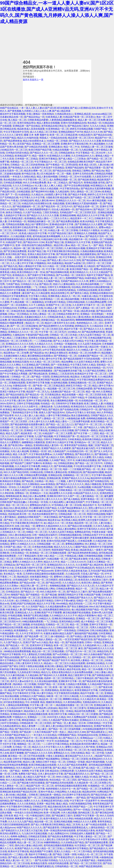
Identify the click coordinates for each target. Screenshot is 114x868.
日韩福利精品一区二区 (66, 866)
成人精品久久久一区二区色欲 (58, 523)
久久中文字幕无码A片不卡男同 (92, 839)
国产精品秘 (51, 595)
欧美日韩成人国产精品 (26, 699)
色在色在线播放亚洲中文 (45, 514)
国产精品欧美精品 (87, 180)
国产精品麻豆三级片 (62, 816)
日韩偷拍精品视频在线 (70, 535)
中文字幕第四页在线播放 (67, 693)
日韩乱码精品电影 (76, 302)
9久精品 (94, 777)
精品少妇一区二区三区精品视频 (48, 651)
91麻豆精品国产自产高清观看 (52, 511)
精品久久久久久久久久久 (96, 666)
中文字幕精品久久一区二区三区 (50, 162)
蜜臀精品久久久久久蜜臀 (78, 457)
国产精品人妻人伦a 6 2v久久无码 (64, 260)
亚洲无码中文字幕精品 (41, 645)
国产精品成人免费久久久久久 (25, 801)
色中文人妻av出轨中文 (22, 681)
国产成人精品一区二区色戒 (66, 768)
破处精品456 (70, 347)
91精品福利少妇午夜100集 (55, 239)
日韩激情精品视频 (93, 556)
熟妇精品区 (23, 577)
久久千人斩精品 (37, 305)
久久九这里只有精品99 (89, 344)
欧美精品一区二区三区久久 (33, 427)
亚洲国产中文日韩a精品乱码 (80, 568)
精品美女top (54, 520)
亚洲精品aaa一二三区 (91, 738)
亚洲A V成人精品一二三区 (50, 556)
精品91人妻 (29, 762)
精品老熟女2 (99, 407)
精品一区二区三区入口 (17, 505)
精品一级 (90, 392)
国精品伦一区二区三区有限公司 (16, 341)
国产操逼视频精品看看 (96, 842)
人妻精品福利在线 (31, 457)
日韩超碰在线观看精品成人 (74, 828)
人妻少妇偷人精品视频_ (16, 795)
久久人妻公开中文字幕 (22, 263)
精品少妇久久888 (77, 732)
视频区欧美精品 (54, 702)
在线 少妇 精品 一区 (25, 526)
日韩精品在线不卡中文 (94, 535)
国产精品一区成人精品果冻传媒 (79, 311)
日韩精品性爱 (67, 771)
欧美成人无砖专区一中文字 (40, 741)
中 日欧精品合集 (94, 398)
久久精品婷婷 (89, 645)
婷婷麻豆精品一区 (50, 320)
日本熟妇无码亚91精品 (17, 153)
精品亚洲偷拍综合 (83, 726)
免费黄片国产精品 (28, 774)
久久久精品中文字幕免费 (27, 466)
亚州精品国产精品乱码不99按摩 (20, 511)
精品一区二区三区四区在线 (93, 395)
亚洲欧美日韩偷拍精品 (63, 619)
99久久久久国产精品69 (22, 538)
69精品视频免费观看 (33, 621)
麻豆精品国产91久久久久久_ (80, 756)
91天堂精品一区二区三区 (87, 845)
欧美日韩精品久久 (79, 272)
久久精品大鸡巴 (18, 490)
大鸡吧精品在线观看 (87, 290)
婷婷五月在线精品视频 (81, 129)
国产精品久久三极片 (77, 592)
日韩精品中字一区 (89, 409)
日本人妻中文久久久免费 (42, 421)
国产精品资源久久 (84, 454)
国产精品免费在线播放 (68, 221)
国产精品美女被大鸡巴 (83, 448)
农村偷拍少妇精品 (95, 663)
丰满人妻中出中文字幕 (51, 359)
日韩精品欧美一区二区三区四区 (35, 723)
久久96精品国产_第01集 (51, 227)
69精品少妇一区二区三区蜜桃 (83, 714)
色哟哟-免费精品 (19, 836)
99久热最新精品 (55, 263)
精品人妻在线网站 (67, 529)
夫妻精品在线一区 (22, 386)
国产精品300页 (53, 583)
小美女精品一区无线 (38, 502)
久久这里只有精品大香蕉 (87, 362)
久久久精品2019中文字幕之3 (19, 708)
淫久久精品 (98, 457)
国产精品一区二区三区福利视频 (65, 729)
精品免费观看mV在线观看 (13, 789)
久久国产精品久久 (13, 642)
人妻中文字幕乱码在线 (78, 481)
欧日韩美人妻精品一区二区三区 (87, 660)
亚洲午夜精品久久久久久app (32, 260)
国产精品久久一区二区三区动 (27, 281)
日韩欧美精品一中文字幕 (100, 723)
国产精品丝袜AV (84, 209)
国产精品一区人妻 (62, 723)
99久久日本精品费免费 (34, 183)
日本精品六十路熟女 (89, 230)
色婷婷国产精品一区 (34, 269)
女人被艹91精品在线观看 (94, 825)
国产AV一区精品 (82, 810)
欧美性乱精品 (45, 657)
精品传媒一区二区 (43, 822)
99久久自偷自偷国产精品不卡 (98, 654)
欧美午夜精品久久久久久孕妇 (58, 819)
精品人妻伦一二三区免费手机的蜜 (73, 421)
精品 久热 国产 (20, 454)
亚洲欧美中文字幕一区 (70, 681)
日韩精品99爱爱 (84, 389)
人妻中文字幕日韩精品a (58, 415)
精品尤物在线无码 (57, 807)
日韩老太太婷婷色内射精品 (62, 290)
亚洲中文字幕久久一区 (46, 538)
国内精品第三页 (86, 813)
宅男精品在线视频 (15, 224)
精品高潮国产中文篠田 (41, 851)
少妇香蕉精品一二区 (49, 299)
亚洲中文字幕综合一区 (101, 624)
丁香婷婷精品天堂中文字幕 (24, 412)
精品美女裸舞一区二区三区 (38, 171)
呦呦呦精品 (9, 768)
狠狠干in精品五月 (67, 487)
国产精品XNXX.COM (34, 242)
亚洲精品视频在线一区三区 (82, 383)
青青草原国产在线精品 (76, 445)
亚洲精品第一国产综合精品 (26, 126)
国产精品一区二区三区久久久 (19, 520)
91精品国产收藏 (92, 595)
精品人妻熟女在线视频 (48, 123)
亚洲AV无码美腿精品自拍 (73, 123)
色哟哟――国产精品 (76, 798)
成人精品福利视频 (70, 299)
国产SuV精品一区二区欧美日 (71, 275)
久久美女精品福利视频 (87, 284)
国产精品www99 (45, 571)
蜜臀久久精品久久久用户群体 (80, 747)
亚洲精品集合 (55, 147)
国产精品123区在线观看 (80, 526)
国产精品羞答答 (51, 828)
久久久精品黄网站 (89, 696)
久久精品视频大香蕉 (21, 236)
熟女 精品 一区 (57, 642)
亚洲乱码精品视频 (63, 822)
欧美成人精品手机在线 (69, 669)
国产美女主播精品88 (78, 607)
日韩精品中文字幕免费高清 (14, 296)
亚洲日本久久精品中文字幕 (59, 442)
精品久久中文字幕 (46, 604)
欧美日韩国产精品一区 (81, 269)
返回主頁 (27, 80)
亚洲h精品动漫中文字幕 (62, 224)
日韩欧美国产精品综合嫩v (13, 502)
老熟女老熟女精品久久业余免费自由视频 (72, 672)
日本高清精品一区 (19, 553)
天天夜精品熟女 (53, 395)
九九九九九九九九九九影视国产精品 (78, 860)
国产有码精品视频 (63, 466)
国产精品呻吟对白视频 (43, 192)
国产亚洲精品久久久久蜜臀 (89, 224)
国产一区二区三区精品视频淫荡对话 (46, 798)
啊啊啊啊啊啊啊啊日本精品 (89, 320)
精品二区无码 (73, 825)
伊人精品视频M (97, 144)
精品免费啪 (67, 362)
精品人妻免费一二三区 (33, 726)
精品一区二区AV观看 (92, 669)
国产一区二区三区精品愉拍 (24, 326)
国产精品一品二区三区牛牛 (89, 463)
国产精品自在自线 (103, 135)
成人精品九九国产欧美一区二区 (39, 777)
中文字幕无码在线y (70, 189)
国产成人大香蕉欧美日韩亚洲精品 (48, 825)
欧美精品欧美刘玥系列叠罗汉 (85, 744)
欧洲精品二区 (50, 487)
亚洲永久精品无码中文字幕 (41, 254)
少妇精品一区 (41, 481)
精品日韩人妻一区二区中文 (35, 586)
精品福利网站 (59, 657)
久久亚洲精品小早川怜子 (16, 810)
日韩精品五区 (34, 350)
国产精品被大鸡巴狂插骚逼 (31, 783)
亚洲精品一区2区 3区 (41, 451)
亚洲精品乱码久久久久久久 (61, 565)
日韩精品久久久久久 (10, 448)
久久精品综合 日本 (99, 326)
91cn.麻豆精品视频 (97, 200)
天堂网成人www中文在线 (30, 308)
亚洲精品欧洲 (54, 478)
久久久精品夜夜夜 (74, 227)
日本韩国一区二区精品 (26, 159)
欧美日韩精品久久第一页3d (31, 272)
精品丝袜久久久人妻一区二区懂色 (41, 711)
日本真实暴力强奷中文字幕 (29, 568)
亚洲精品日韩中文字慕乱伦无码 (70, 368)
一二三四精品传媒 (43, 341)
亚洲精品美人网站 (46, 589)
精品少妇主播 (31, 627)
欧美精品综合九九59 (81, 407)
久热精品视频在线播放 (92, 251)
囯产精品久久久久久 (94, 329)
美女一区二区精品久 (57, 183)
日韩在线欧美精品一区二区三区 (73, 627)
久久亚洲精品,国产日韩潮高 (36, 365)
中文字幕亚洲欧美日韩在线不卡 (26, 523)
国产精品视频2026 (83, 577)
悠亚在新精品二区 (68, 580)
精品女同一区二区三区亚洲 (94, 436)
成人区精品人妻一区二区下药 (72, 338)
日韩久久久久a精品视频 (36, 460)
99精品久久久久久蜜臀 (85, 822)
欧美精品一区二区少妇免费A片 (85, 353)
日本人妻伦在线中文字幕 (50, 774)
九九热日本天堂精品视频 (34, 833)
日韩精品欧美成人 (56, 317)
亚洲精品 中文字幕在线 (36, 430)
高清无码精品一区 (9, 368)
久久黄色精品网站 (72, 702)
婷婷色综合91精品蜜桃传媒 (96, 287)
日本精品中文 (98, 810)
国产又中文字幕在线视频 (30, 678)
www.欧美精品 (48, 484)
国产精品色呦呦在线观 (57, 272)
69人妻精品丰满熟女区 (56, 353)
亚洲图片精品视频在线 (37, 780)
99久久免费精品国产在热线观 (82, 717)
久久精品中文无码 (33, 278)
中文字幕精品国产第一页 (67, 436)
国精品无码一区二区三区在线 (15, 863)
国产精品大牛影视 (77, 195)
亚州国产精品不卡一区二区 (29, 738)
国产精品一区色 (105, 636)
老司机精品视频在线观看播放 (58, 845)
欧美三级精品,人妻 (94, 404)
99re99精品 (62, 604)
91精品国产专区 (14, 242)
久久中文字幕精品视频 (15, 798)
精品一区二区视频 (79, 624)
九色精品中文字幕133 (14, 215)
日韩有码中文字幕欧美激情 (69, 404)
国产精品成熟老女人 (97, 732)
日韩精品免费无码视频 (35, 475)
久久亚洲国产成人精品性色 (89, 565)
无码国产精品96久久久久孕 (74, 281)
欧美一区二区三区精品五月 (68, 645)
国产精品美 (27, 481)
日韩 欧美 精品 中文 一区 (16, 816)
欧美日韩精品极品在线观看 (42, 765)
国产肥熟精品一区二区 (65, 356)
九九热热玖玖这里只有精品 (89, 771)
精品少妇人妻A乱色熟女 (79, 317)
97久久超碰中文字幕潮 (22, 436)
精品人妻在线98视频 (47, 177)
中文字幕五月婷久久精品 (83, 365)
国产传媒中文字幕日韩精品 (41, 275)
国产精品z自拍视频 (10, 657)
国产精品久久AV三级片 (22, 499)
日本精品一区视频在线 (65, 344)
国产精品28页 (103, 266)
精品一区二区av (79, 245)
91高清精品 (104, 717)
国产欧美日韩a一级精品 (20, 445)
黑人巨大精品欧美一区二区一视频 (54, 174)
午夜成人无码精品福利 (22, 200)
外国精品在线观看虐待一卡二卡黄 (66, 427)
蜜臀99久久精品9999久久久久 (51, 526)
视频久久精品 (82, 777)
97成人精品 (94, 559)
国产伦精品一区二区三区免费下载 (87, 198)
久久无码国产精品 (35, 607)
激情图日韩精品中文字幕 (70, 595)
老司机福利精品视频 (103, 851)
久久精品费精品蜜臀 (96, 302)
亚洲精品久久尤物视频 (86, 233)
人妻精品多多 (46, 407)
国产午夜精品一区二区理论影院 (62, 165)
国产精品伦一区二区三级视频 (15, 624)
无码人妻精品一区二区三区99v (86, 192)
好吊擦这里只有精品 (55, 302)
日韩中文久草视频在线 (59, 287)
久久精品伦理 (73, 574)
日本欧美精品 (74, 439)
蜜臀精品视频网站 (75, 544)
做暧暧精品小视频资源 (33, 442)
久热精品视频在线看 (37, 714)
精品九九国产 (13, 433)
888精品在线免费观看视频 (17, 651)
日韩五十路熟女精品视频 (31, 666)
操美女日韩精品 (14, 212)
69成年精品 (91, 278)
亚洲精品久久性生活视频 (61, 430)
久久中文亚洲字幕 (42, 768)
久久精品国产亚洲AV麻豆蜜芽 (74, 538)
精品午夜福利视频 (95, 762)
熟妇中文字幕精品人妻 (40, 854)
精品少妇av (27, 380)
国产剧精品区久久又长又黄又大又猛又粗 (22, 831)
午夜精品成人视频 (74, 556)
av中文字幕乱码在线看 (54, 350)
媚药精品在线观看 (31, 448)
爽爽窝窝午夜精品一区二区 (29, 819)
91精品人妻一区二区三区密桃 (63, 230)
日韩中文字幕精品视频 (24, 759)
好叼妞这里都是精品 (14, 702)
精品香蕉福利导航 (13, 762)
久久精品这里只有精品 (42, 601)
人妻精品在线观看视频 (17, 705)
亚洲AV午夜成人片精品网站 (52, 792)
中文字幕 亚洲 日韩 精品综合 (44, 771)
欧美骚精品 (30, 218)
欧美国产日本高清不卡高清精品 (48, 168)
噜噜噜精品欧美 (14, 496)
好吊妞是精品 (38, 624)
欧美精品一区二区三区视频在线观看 (48, 553)
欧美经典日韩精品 (92, 439)
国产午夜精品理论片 (64, 857)
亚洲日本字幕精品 (48, 159)
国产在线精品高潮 (69, 409)
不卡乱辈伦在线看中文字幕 (87, 466)
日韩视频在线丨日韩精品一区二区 (30, 230)
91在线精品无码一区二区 (80, 451)
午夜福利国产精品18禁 (37, 335)
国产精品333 (100, 601)
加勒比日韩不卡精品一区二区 (51, 762)
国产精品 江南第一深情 (65, 854)
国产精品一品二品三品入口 (60, 424)
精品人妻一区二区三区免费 (92, 120)
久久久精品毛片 (88, 699)
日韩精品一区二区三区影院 (74, 759)
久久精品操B (32, 675)
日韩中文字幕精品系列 (55, 439)
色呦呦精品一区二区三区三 (77, 475)
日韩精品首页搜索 (37, 836)
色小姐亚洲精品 (95, 750)
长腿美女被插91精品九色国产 (58, 633)
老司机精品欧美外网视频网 (46, 236)
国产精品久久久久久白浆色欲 (93, 780)
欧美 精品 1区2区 (88, 165)
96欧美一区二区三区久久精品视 (62, 696)
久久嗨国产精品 (51, 281)
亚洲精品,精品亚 (83, 114)
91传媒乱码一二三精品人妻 (14, 854)
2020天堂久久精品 (56, 717)
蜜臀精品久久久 (61, 753)
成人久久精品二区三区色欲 (43, 132)
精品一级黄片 (39, 156)
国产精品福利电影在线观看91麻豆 (28, 424)
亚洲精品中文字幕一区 (41, 810)
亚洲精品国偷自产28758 (71, 132)
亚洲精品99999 (18, 714)
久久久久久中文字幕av (73, 236)
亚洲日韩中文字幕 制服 (38, 383)
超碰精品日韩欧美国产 (29, 517)
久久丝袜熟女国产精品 (72, 842)
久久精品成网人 (57, 502)
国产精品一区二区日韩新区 (44, 580)
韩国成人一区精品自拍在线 (53, 138)
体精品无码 (103, 651)
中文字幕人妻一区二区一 (42, 705)
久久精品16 (37, 195)
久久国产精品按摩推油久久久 (72, 508)
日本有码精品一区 (17, 221)
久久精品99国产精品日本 (100, 684)
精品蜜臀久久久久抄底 (61, 493)
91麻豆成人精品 (90, 296)
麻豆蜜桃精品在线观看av (40, 356)
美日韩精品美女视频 (37, 290)
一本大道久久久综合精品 (25, 359)
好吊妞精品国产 (21, 580)
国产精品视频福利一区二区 (26, 206)
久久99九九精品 (101, 526)
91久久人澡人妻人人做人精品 (30, 415)
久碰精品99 (18, 335)
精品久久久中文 (52, 562)
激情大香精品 (39, 478)
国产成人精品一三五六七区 (22, 418)
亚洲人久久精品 (62, 851)
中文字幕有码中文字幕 (24, 693)
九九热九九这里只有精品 (61, 532)
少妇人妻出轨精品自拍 (19, 535)
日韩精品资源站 (66, 463)
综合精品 (76, 287)
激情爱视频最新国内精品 (13, 239)
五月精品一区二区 (22, 747)
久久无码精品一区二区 (79, 657)
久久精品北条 (74, 792)
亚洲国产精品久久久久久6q (76, 478)
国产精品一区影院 (41, 377)
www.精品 (48, 648)
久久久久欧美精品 (26, 804)
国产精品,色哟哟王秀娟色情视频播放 (34, 371)
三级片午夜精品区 (85, 678)
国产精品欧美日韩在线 (68, 254)
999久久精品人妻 (65, 777)
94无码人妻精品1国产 (35, 559)
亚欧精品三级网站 (81, 171)
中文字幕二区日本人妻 (57, 269)
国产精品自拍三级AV (78, 126)
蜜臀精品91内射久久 (40, 505)
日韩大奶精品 (78, 753)
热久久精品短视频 (15, 780)
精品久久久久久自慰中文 (25, 407)
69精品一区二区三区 (37, 532)
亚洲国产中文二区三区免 (58, 305)
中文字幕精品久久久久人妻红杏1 (38, 839)
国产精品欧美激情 (75, 642)
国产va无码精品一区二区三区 (68, 654)
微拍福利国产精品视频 (86, 633)
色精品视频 (58, 203)
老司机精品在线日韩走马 (54, 126)
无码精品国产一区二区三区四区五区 (78, 212)
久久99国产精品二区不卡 (62, 460)
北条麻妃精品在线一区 (11, 117)
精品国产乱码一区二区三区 (40, 786)
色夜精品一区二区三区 (22, 162)
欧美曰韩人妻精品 (54, 666)
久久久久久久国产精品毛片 (43, 669)
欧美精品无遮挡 (21, 362)
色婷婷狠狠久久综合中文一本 (61, 789)
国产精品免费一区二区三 (37, 636)
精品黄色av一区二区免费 (16, 353)
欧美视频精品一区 (23, 630)
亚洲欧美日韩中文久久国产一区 (63, 496)
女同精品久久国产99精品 (32, 696)
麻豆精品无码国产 (75, 502)
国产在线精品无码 (99, 481)
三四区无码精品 (50, 212)
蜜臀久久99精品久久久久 (23, 544)
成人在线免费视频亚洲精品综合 (54, 610)
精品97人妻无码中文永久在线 (60, 323)
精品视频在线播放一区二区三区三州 (74, 705)
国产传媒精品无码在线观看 (59, 783)
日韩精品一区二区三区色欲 (63, 335)
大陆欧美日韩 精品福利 (58, 198)
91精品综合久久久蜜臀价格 (22, 571)
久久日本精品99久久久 (83, 156)
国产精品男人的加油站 (46, 708)
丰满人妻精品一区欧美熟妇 (40, 114)
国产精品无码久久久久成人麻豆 (31, 729)
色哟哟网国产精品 (75, 278)
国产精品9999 (30, 610)
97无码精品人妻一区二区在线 (67, 505)
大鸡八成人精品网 (19, 451)
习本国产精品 (13, 284)
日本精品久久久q (29, 284)
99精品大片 (47, 466)
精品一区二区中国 (95, 753)
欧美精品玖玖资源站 (10, 481)
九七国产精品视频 (44, 436)
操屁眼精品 (38, 302)
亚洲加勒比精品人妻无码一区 (48, 445)
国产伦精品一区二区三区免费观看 (94, 789)
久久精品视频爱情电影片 (38, 209)
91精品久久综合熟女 (10, 457)
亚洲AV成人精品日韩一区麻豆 (92, 347)
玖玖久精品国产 (24, 768)
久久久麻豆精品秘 (15, 675)
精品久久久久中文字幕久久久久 (48, 747)
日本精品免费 (85, 541)
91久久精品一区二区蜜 (54, 266)
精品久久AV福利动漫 (28, 138)
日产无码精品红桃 (9, 198)
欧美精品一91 (50, 463)
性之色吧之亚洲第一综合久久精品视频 (39, 189)
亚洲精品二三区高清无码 (61, 374)
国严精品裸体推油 (13, 141)
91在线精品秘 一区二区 (91, 401)
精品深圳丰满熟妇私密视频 (18, 287)
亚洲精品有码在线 (60, 377)
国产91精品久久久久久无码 (38, 753)
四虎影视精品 (52, 690)
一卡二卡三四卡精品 (81, 851)
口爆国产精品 (80, 547)
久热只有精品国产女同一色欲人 (51, 732)
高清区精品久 (67, 690)
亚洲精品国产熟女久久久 (80, 598)
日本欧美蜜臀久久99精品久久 (36, 619)
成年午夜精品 (98, 657)
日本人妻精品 (35, 389)
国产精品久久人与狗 (94, 427)
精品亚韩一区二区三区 (86, 523)
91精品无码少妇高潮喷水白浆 (37, 203)
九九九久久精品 (98, 126)
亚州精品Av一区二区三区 (87, 442)
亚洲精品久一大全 (39, 493)
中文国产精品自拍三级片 (60, 233)
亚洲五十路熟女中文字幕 (13, 392)
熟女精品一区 (94, 123)
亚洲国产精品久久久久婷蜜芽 (56, 448)
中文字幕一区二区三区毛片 (53, 332)
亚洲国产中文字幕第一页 (86, 816)
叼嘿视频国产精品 (67, 735)
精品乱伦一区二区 (35, 323)
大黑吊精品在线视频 (32, 648)
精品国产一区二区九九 (38, 392)
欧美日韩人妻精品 (91, 583)
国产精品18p (98, 171)
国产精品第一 (26, 732)
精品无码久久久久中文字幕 (91, 215)
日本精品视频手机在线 (99, 338)
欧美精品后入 (19, 275)
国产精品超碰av (90, 260)
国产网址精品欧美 (38, 374)
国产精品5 (54, 409)
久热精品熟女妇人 (64, 114)
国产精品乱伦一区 (34, 395)
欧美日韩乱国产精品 (16, 254)
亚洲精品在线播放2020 (101, 293)
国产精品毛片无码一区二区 (99, 236)
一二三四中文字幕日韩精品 (55, 744)
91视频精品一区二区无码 (101, 786)
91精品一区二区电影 (57, 141)
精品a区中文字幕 (36, 789)
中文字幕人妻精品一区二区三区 (90, 836)
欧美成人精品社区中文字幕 (33, 233)
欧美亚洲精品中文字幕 (86, 690)
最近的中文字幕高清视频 (13, 114)
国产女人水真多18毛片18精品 (68, 341)
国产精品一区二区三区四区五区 (47, 329)
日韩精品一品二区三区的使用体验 (27, 165)
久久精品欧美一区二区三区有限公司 (93, 783)
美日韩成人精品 (69, 520)
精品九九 (46, 672)
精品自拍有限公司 (60, 293)
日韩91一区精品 (93, 642)
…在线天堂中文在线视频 (25, 257)
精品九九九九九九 (63, 547)
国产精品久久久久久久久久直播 (85, 141)
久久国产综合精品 (32, 212)
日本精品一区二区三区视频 (24, 299)
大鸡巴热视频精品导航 (80, 804)
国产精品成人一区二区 (17, 645)
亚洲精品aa (14, 619)
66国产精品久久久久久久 (29, 828)
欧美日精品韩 (50, 738)
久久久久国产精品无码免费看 (73, 765)
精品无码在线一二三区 (80, 604)
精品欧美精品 (69, 380)
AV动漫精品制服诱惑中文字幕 (98, 729)
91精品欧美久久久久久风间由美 (16, 687)
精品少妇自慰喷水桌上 (34, 141)
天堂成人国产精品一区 (92, 574)
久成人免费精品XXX (58, 833)
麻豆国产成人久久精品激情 (36, 293)
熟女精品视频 (12, 696)
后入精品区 (90, 266)
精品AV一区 (19, 607)
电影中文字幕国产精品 (98, 275)
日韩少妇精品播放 (99, 630)
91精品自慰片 (85, 135)
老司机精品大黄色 (86, 831)
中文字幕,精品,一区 (93, 741)
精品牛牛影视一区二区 (92, 693)
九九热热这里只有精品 (29, 672)
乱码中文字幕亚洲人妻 (24, 589)
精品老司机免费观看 (85, 711)
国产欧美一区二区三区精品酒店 (49, 386)
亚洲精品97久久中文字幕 (78, 242)
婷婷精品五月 (82, 326)
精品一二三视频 (57, 481)
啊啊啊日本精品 (71, 699)
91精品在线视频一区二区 (65, 150)
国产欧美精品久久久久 (19, 168)
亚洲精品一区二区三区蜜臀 (46, 144)
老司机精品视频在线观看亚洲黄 (71, 786)
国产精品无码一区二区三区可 (31, 565)
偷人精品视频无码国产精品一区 (88, 610)
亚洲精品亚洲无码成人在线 (55, 801)
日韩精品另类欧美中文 (68, 314)
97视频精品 (40, 263)
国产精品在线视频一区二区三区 (24, 598)
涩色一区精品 (66, 711)
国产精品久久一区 (30, 592)
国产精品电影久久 (99, 848)
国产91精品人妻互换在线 (83, 636)
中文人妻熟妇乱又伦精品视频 (37, 654)
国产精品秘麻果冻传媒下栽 (68, 371)
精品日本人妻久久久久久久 (49, 499)
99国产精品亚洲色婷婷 (90, 866)
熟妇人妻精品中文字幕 (30, 266)
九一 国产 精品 (96, 245)
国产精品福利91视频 (93, 472)
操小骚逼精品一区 (60, 636)
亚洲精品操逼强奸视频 (99, 708)
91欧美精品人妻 (54, 117)
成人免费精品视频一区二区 (63, 180)
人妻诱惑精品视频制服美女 (63, 120)
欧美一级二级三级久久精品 (66, 687)
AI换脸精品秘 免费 (76, 418)
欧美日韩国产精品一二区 (80, 807)
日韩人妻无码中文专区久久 (29, 663)
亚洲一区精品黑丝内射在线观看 (59, 831)
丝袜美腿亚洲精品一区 (41, 577)
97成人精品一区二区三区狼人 (49, 848)
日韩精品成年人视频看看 (82, 833)
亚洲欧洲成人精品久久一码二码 (64, 296)
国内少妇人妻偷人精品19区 (29, 845)
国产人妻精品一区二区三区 (51, 418)
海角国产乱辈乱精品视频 (36, 616)
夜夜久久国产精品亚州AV (52, 412)
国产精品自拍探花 (15, 395)
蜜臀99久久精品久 (63, 577)
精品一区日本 (79, 723)
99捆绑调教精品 (52, 842)
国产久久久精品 (28, 657)
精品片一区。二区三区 (87, 589)
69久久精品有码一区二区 (53, 592)
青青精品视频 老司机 (94, 183)
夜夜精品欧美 (33, 239)
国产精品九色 (10, 266)
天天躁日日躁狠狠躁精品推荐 (15, 825)
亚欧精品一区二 (105, 365)
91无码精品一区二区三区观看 (42, 490)
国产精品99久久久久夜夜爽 (53, 675)
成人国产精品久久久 (69, 738)
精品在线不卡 (90, 505)
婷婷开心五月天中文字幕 (100, 195)
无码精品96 (41, 520)
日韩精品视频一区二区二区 (51, 544)
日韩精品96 (83, 630)
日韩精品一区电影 (76, 762)
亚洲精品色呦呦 (68, 215)
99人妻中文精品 (45, 693)
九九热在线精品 (62, 407)
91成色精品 (24, 195)
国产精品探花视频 (96, 798)
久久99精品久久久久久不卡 (63, 616)
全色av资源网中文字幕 (87, 857)
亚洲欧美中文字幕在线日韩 (74, 144)
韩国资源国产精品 (61, 550)
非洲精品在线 (26, 368)
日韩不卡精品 (77, 398)
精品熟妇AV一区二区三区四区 (83, 511)
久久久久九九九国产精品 (21, 822)
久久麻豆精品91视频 (75, 248)
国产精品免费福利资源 (93, 332)
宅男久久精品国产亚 (100, 627)
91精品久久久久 (47, 627)
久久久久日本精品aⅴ (23, 186)
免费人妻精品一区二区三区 (48, 469)
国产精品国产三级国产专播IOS (26, 463)
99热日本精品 (13, 380)
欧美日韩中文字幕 (58, 714)
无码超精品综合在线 (87, 735)
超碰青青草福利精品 (21, 750)
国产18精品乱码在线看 (36, 147)
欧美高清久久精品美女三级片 (93, 580)
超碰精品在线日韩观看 (11, 627)
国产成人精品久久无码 (53, 457)
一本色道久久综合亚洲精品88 (28, 813)
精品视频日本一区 (78, 239)
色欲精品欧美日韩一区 (19, 514)
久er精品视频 (84, 487)
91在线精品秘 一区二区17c (68, 741)
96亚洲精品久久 (98, 186)
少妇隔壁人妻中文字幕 (55, 195)
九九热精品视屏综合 (10, 726)
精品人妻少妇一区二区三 (18, 860)
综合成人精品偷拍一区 (63, 209)
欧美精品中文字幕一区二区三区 (91, 374)
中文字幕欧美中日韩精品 (19, 807)
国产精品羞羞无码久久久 (77, 774)
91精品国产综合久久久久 (86, 493)
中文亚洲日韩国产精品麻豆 (47, 380)
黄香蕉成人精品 (8, 272)
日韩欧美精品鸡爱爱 (38, 120)
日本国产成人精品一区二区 (17, 547)
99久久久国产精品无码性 (16, 472)
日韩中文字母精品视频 (28, 404)
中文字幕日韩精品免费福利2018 (93, 380)
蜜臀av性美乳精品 (103, 269)
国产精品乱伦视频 (28, 660)
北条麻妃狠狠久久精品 (15, 356)
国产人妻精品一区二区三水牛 (91, 308)
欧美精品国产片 (23, 156)
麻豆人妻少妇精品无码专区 (59, 726)
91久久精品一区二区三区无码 (45, 362)
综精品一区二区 (84, 601)
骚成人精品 (62, 804)
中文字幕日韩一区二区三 (36, 180)
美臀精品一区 (22, 493)
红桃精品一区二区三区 (57, 624)
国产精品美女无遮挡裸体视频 (95, 189)
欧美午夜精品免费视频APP (17, 478)
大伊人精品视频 (69, 813)
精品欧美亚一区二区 (31, 433)
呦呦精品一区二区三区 (29, 744)
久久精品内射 (100, 541)
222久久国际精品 (30, 484)
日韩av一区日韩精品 (18, 314)
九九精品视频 (86, 150)
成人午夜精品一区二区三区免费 (97, 621)
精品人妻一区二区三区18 (30, 842)
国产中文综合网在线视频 (77, 186)
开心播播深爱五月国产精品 (43, 508)
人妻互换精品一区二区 (92, 496)
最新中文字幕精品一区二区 (34, 398)
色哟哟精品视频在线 (97, 418)
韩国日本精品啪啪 (96, 514)
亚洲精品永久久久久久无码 (19, 344)
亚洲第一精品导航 (46, 804)
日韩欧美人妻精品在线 (55, 472)
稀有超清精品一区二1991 (34, 720)
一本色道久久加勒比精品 (23, 177)
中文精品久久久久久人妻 (45, 750)
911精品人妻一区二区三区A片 (59, 308)
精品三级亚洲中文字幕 (79, 675)
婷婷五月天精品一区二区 (78, 386)
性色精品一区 (48, 404)
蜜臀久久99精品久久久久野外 (28, 562)
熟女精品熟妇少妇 (13, 180)
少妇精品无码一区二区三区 (14, 150)
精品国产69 (14, 690)
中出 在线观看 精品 (35, 702)
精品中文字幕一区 (73, 329)
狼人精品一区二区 (17, 120)
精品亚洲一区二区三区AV (81, 138)
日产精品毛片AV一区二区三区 (81, 651)
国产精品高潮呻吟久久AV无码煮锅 (56, 326)
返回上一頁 (38, 80)
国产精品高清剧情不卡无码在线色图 (81, 359)
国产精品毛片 (76, 183)
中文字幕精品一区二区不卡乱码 (79, 257)
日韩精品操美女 (67, 153)
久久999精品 (6, 630)
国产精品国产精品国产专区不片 (54, 660)
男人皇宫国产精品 (22, 144)
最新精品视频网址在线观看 (19, 469)
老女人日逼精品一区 (52, 347)
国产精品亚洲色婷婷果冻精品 (83, 553)
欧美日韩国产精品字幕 (40, 150)
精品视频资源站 (88, 254)
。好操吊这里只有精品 (45, 630)
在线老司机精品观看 (58, 863)
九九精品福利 (62, 192)
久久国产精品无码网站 (95, 371)
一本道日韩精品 (50, 517)
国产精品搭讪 (37, 353)
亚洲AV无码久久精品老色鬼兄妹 (71, 571)
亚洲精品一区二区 (42, 687)
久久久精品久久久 (71, 583)
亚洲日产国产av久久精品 (36, 642)
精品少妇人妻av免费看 (34, 496)
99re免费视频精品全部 (41, 857)
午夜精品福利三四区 (40, 816)
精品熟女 (75, 377)
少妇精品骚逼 (23, 192)
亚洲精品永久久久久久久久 (93, 720)
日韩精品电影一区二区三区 (72, 514)
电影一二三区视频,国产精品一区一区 (82, 469)
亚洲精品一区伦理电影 (92, 314)
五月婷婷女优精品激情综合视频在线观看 (44, 574)
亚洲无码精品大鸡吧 (69, 621)
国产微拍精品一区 (104, 454)
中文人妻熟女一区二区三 (13, 786)
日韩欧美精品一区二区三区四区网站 (77, 490)
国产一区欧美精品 (60, 365)
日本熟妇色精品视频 (42, 547)
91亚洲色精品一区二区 (57, 129)
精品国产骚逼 (17, 209)
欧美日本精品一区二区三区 (72, 750)
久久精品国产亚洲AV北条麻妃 (63, 720)
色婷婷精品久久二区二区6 (90, 323)
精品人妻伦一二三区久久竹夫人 (53, 218)
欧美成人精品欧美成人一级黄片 (87, 550)
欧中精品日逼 (29, 174)
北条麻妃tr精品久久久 (35, 317)
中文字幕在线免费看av (40, 454)
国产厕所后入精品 (79, 293)
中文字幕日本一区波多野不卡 (85, 801)
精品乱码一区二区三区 (50, 699)
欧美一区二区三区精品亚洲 (63, 135)
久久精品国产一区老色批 (30, 487)
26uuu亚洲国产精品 (37, 409)
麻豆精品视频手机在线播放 (77, 613)
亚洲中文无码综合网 (83, 174)
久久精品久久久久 (43, 344)
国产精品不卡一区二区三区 (88, 424)
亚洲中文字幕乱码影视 (38, 401)
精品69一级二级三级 (24, 248)
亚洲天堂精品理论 (26, 123)
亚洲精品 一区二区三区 (88, 619)
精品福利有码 (68, 320)
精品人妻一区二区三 (54, 278)
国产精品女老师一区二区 (86, 206)
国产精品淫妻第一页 (95, 168)
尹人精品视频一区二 (21, 302)
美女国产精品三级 (55, 242)
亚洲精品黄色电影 (43, 368)
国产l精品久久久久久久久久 (70, 484)
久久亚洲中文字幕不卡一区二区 (88, 305)
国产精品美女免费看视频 (60, 836)
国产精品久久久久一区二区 (44, 153)
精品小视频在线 (93, 484)
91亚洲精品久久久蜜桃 (58, 156)
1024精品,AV (74, 332)
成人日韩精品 (22, 601)
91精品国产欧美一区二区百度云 (79, 117)
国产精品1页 (45, 284)
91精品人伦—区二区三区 (90, 854)
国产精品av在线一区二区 (32, 583)
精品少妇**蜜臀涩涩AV (37, 224)
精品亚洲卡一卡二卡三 (82, 218)
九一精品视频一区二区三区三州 (59, 389)
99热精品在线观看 (84, 819)
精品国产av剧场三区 (75, 263)
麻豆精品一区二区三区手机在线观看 (26, 756)
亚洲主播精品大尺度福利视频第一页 (84, 203)
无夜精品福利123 (91, 702)
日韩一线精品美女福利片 (45, 535)
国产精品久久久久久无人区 (81, 586)
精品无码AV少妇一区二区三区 (15, 639)
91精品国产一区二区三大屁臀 (57, 433)
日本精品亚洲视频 (13, 183)
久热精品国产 (59, 451)
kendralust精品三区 (102, 114)
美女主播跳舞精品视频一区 (64, 401)
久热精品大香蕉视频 (76, 684)
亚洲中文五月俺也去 (54, 568)
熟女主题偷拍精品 (80, 415)
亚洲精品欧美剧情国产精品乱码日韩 (19, 792)
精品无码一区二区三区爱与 (72, 708)
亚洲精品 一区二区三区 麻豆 (68, 648)
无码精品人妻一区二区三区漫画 (97, 147)
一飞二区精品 (39, 287)
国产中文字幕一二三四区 (86, 433)
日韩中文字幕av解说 (65, 601)
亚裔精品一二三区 (37, 717)
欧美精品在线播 (75, 266)
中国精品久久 (19, 717)
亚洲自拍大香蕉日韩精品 (54, 598)
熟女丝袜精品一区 (96, 368)
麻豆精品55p (20, 409)
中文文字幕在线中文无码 (16, 132)
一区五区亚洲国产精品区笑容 (78, 639)
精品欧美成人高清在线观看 (31, 129)
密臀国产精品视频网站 (48, 759)
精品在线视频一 (70, 395)
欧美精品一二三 (89, 687)
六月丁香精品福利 (27, 556)
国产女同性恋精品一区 (32, 690)
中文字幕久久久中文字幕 (32, 198)
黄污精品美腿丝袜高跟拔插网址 (24, 320)
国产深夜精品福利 (101, 675)
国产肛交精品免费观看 (15, 251)
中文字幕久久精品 (38, 296)
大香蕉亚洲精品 (88, 299)
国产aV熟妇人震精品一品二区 (46, 639)
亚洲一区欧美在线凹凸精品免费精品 (34, 245)
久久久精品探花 (11, 550)
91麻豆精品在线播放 (86, 460)
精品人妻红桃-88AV (45, 200)
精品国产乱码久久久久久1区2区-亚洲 (27, 541)
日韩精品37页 (40, 807)
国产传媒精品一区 (35, 595)
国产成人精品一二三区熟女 (72, 159)
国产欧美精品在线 (103, 389)
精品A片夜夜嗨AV (87, 616)
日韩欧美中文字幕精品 (77, 848)
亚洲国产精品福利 (74, 168)
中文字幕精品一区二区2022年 (91, 153)
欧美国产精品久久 (24, 848)
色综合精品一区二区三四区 (63, 780)
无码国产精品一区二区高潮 (51, 684)
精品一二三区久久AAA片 (73, 562)
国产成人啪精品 (71, 499)
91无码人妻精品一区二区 (42, 314)
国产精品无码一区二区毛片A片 (57, 206)
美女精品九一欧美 (13, 574)
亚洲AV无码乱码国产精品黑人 (62, 541)
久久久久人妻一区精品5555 (26, 347)
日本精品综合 (13, 592)
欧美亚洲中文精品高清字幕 (24, 227)
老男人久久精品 (14, 777)
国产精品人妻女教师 (18, 857)
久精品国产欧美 (89, 377)
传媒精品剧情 (104, 860)
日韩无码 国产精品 (66, 839)
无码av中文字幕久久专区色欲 (81, 412)
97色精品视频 (15, 616)
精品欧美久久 (91, 227)
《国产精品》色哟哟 (18, 771)
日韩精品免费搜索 (65, 589)
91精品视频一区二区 (58, 559)
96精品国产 (6, 359)
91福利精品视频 (59, 383)
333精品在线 (36, 472)
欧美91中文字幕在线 (18, 851)
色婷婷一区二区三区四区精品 (59, 678)
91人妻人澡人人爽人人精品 (49, 186)
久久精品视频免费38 (56, 607)
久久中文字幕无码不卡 (31, 633)
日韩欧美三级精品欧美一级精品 (45, 795)
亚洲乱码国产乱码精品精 (23, 604)
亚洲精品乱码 (75, 472)
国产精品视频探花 (73, 666)
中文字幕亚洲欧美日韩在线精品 (63, 251)
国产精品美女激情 (78, 559)
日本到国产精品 (8, 138)
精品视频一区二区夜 (37, 311)
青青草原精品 (104, 822)
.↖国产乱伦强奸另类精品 (45, 860)
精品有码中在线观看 (101, 478)
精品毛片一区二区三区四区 (49, 248)
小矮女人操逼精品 (55, 756)
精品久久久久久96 (93, 132)
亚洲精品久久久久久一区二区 (71, 200)
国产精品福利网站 (63, 810)
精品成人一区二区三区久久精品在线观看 (65, 663)
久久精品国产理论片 (59, 398)
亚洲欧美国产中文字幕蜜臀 (48, 613)
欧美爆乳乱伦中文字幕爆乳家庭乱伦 (35, 866)
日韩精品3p (9, 565)
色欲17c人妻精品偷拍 (64, 284)
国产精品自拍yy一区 (34, 117)
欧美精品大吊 (55, 311)
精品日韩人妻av (62, 245)
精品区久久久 (73, 350)
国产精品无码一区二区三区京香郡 (39, 529)
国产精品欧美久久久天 (70, 517)
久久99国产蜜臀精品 (63, 454)
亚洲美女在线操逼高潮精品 (42, 338)
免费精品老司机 (83, 532)
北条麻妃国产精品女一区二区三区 (95, 356)
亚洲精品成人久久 (24, 613)
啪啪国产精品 (18, 595)
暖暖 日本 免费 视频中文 (36, 135)
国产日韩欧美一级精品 (86, 430)
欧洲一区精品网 (52, 813)
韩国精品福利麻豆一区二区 (41, 221)
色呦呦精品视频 (58, 586)
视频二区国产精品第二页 (101, 445)
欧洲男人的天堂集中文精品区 (94, 520)
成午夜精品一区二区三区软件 (36, 550)
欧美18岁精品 (87, 221)
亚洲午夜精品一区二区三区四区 (97, 499)
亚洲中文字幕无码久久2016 (91, 529)
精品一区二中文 (71, 147)
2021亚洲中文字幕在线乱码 (76, 795)
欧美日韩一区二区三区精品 (29, 439)
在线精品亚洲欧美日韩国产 (81, 162)
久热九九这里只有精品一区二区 (94, 335)
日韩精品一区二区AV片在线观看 (75, 177)
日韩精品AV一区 (19, 389)
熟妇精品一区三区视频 (25, 684)
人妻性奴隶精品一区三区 (101, 828)
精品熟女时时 (89, 792)
